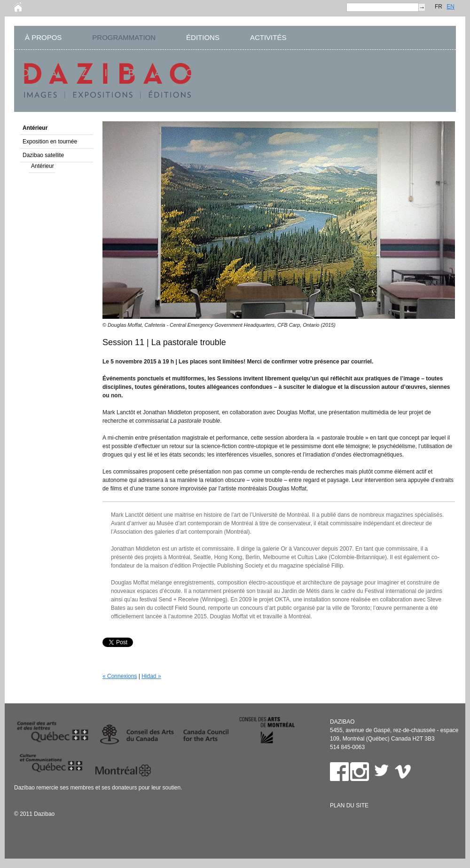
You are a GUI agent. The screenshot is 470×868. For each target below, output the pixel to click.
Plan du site (349, 805)
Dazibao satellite (43, 155)
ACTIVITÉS (268, 37)
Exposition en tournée (50, 142)
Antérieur (35, 128)
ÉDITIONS (203, 37)
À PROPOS (43, 37)
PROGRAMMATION (124, 37)
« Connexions (120, 676)
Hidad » (151, 676)
